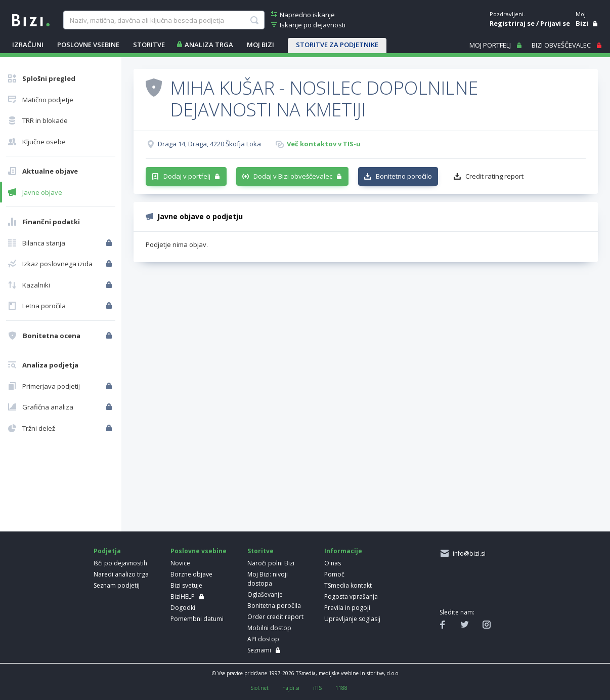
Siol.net (259, 688)
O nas (333, 563)
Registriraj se (512, 23)
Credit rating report (494, 176)
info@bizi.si (468, 553)
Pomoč (334, 574)
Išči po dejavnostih (120, 563)
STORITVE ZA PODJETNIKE (337, 45)
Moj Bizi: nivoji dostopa (268, 579)
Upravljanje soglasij (352, 619)
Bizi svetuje (186, 585)
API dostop (263, 639)
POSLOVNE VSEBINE (88, 45)
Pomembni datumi (197, 619)
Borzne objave (191, 574)
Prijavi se (555, 23)
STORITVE (149, 45)
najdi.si (291, 688)
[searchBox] (164, 20)
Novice (180, 563)
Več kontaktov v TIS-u (324, 144)
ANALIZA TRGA (209, 45)
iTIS (317, 688)
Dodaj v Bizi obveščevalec (293, 176)
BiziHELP (183, 596)
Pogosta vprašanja (351, 596)
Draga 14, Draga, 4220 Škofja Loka (209, 144)
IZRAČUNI (28, 45)
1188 (341, 688)
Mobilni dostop (269, 628)
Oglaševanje (265, 594)
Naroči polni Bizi (271, 563)
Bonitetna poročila (274, 606)
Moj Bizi (260, 45)
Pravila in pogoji (347, 608)
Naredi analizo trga (121, 574)
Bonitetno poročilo (404, 176)
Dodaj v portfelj (187, 176)
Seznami (259, 650)
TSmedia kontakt (348, 585)
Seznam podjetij (117, 585)
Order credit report (275, 617)
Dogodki (183, 608)
